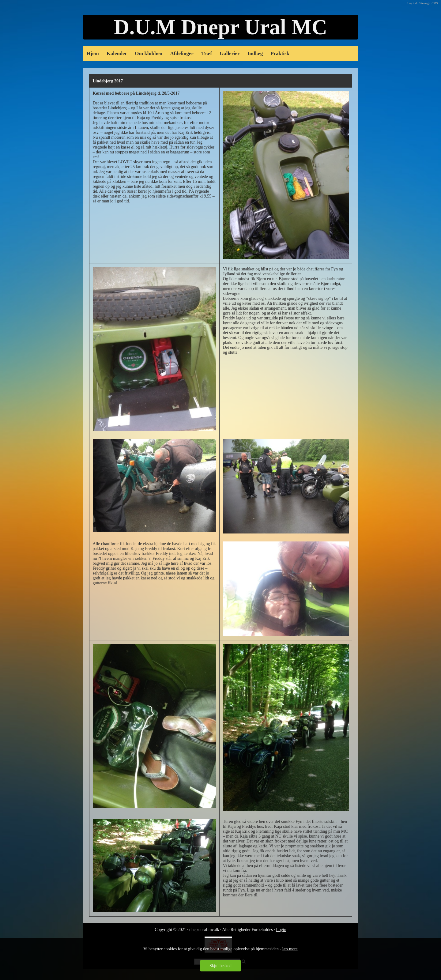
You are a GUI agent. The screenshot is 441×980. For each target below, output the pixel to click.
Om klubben (149, 53)
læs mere (290, 949)
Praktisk (280, 53)
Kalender (117, 53)
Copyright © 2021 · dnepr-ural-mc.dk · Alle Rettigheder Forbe (208, 930)
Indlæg (255, 53)
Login (281, 930)
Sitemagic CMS (428, 3)
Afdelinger (182, 53)
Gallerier (230, 53)
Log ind (412, 3)
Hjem (93, 53)
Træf (207, 53)
